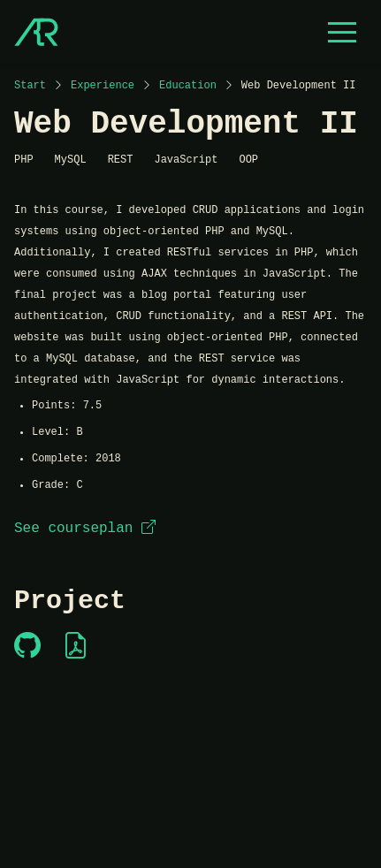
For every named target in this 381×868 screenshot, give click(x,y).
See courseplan (85, 529)
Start (30, 86)
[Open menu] (342, 32)
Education (188, 86)
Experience (103, 86)
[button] (342, 32)
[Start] (36, 32)
